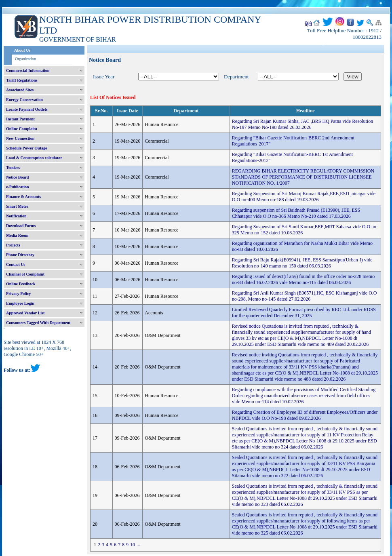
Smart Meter (17, 206)
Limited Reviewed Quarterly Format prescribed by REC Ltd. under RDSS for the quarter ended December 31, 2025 (304, 313)
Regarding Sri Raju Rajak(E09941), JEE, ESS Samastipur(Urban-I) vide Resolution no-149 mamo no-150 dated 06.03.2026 (302, 263)
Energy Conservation (24, 100)
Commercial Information (28, 71)
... (138, 545)
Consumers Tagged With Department (38, 323)
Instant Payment (20, 119)
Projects (13, 245)
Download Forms (21, 226)
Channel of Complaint (25, 274)
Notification (16, 216)
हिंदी (308, 24)
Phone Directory (20, 255)
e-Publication (18, 187)
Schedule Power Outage (26, 148)
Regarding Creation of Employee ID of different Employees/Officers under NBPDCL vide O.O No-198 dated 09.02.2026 (305, 415)
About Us (22, 50)
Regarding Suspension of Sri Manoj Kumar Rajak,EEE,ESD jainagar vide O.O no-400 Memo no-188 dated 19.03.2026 (304, 197)
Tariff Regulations (22, 80)
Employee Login (20, 303)
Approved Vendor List (25, 313)
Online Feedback (21, 284)
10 (133, 545)
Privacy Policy (18, 294)
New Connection (20, 138)
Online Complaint (22, 129)
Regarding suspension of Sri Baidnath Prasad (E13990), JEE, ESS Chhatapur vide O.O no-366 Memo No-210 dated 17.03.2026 (296, 213)
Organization (25, 59)
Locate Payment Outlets (27, 109)
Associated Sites (20, 90)
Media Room (17, 235)
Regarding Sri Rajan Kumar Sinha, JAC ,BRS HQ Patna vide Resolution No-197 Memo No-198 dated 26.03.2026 (302, 124)
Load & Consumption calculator (34, 158)
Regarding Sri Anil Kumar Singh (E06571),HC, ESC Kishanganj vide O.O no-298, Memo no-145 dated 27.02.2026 (305, 296)
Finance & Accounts (23, 197)
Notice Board (17, 177)
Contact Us (16, 264)
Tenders (13, 167)
